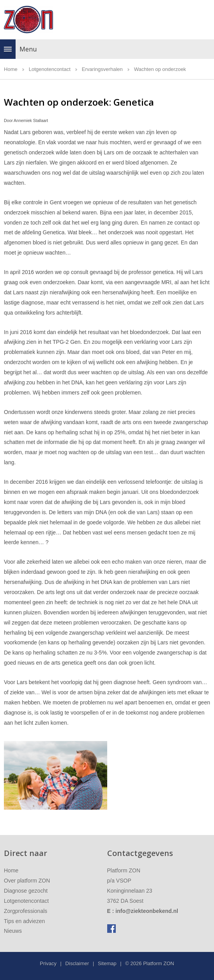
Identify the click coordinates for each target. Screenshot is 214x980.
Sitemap (107, 963)
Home (11, 870)
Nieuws (13, 931)
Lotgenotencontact (26, 901)
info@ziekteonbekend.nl (147, 911)
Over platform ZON (27, 881)
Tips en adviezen (24, 921)
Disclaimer (77, 963)
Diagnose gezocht (26, 891)
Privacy (48, 963)
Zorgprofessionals (26, 911)
